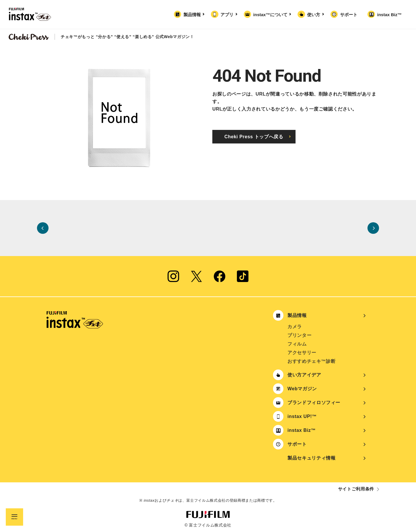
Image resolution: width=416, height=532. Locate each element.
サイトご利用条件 (356, 489)
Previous (43, 228)
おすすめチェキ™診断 (312, 361)
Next (373, 228)
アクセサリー (302, 353)
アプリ (228, 15)
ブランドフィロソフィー (314, 403)
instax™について (272, 15)
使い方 (315, 15)
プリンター (299, 335)
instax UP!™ (302, 416)
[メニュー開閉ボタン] (14, 517)
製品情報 (193, 15)
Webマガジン (302, 389)
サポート (349, 15)
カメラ (295, 327)
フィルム (297, 344)
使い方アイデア (304, 375)
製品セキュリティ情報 (312, 458)
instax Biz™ (389, 15)
